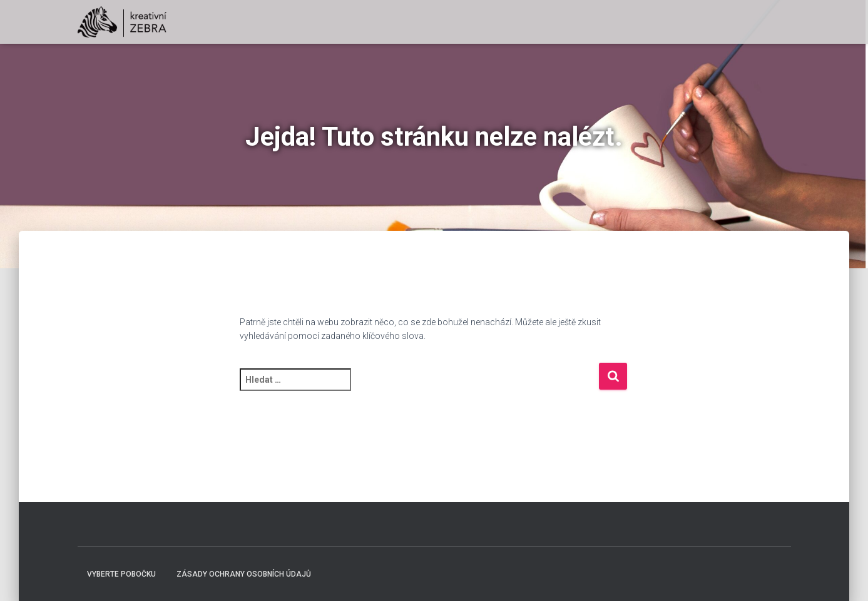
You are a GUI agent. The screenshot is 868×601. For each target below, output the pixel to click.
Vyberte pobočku (121, 574)
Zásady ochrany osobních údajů (244, 574)
